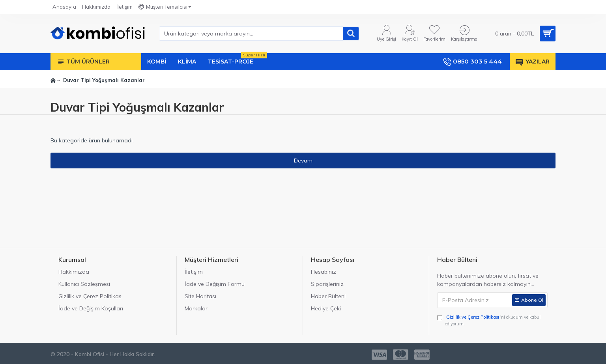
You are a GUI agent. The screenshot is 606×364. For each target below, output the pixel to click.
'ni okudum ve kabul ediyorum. (489, 320)
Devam (303, 161)
